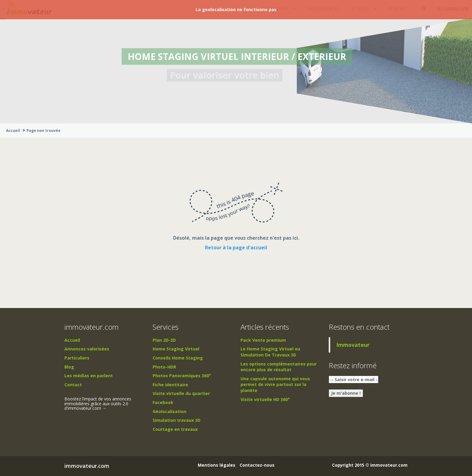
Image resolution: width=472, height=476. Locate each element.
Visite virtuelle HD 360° (265, 399)
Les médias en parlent (89, 376)
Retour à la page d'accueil (236, 247)
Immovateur (353, 345)
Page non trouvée (43, 131)
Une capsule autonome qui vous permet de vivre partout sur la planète (275, 384)
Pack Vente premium (263, 340)
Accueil (13, 131)
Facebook (163, 402)
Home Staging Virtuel (176, 349)
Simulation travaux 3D (177, 420)
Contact (73, 385)
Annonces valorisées (87, 349)
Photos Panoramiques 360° (182, 376)
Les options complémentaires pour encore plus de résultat (279, 367)
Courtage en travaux (175, 429)
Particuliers (77, 358)
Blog (69, 367)
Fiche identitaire (170, 385)
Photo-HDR (164, 367)
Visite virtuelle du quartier (181, 393)
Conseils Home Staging (178, 358)
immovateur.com (87, 466)
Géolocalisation (169, 411)
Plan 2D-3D (164, 340)
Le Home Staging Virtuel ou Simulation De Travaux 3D (270, 352)
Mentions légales (217, 465)
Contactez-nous (257, 465)
